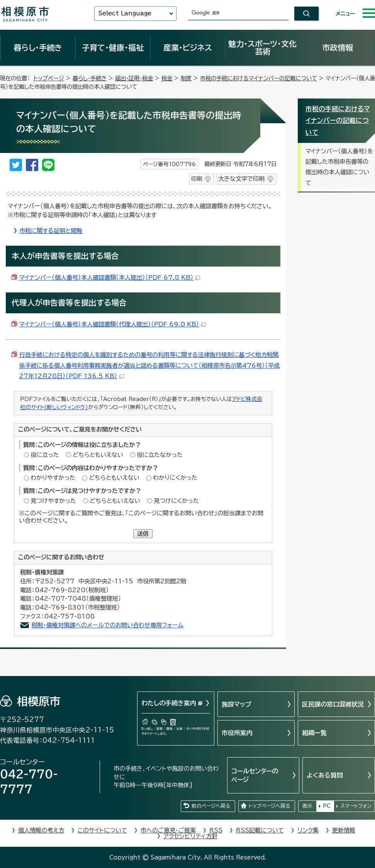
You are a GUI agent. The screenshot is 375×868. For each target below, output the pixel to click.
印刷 (197, 179)
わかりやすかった (53, 478)
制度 (186, 78)
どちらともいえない (98, 455)
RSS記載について (260, 830)
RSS (216, 830)
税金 (167, 78)
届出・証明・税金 (134, 78)
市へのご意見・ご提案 (168, 830)
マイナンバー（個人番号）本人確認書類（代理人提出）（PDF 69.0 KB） (113, 324)
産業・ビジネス (188, 48)
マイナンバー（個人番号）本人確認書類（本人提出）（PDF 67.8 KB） (110, 278)
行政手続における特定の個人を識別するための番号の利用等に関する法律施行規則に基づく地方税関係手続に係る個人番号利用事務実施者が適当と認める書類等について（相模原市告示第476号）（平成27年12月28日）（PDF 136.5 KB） (149, 365)
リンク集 (308, 830)
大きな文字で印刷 (241, 179)
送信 (143, 534)
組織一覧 (314, 733)
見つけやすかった (53, 501)
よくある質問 (325, 775)
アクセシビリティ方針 (190, 836)
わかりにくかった (175, 478)
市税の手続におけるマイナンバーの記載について (259, 78)
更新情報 (344, 830)
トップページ (49, 78)
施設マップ (237, 704)
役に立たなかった (160, 455)
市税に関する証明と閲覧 (51, 231)
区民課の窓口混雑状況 (333, 704)
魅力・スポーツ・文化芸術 (262, 48)
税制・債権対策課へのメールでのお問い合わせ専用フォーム (108, 625)
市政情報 (338, 48)
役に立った (45, 455)
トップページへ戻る (269, 806)
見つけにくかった (176, 501)
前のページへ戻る (211, 806)
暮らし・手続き (38, 48)
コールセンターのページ (255, 775)
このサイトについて (102, 830)
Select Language (125, 13)
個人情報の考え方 (41, 830)
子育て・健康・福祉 (113, 48)
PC (327, 806)
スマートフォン (356, 806)
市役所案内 (237, 733)
